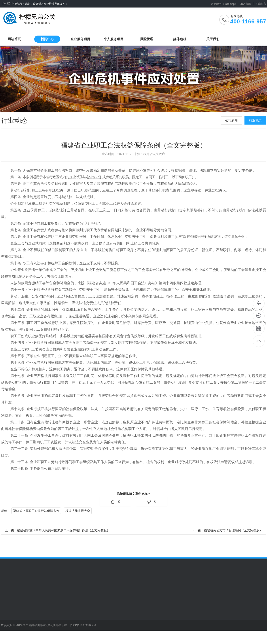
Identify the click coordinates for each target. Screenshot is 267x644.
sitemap (230, 4)
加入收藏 (246, 4)
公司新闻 (231, 120)
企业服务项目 (80, 39)
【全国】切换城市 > (13, 4)
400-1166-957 (259, 303)
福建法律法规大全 (78, 511)
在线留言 (261, 4)
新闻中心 (47, 39)
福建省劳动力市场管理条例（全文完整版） (227, 530)
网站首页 (14, 39)
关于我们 (213, 39)
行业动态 (255, 120)
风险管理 (147, 39)
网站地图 (216, 4)
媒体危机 (180, 39)
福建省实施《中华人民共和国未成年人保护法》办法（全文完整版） (57, 530)
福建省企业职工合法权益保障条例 (36, 511)
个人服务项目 (114, 39)
